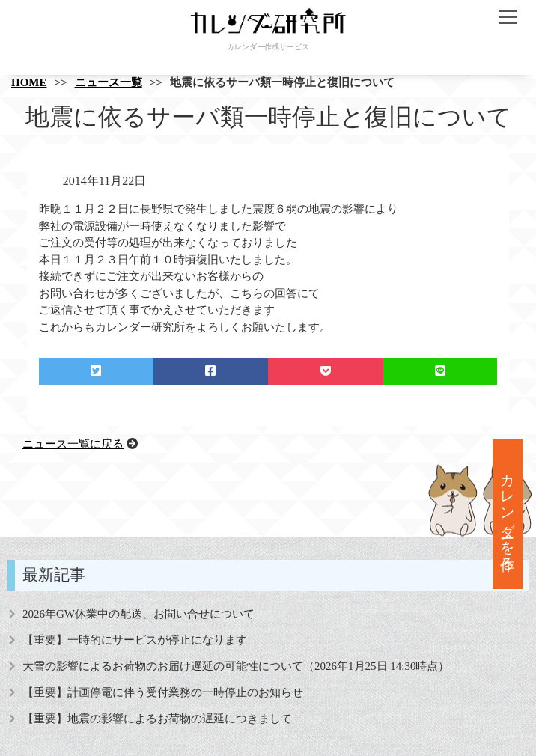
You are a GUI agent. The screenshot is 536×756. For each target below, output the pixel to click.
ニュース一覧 (109, 82)
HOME (29, 82)
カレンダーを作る (508, 514)
